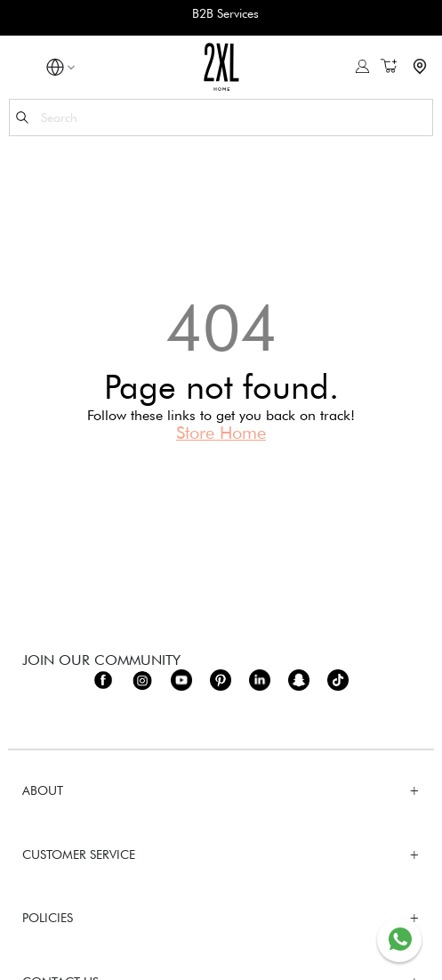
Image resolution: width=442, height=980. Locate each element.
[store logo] (221, 66)
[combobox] (221, 117)
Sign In (362, 66)
